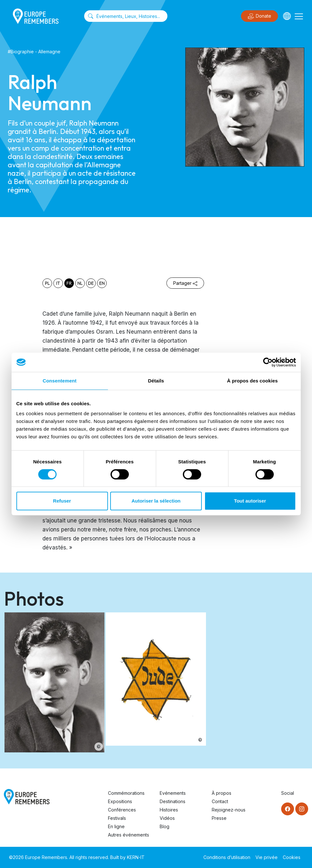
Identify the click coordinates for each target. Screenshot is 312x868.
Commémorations (126, 793)
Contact (220, 801)
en (102, 283)
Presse (219, 818)
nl (80, 283)
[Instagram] (302, 809)
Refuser (62, 501)
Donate (259, 16)
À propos (222, 793)
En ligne (116, 826)
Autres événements (129, 835)
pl (47, 283)
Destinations (173, 801)
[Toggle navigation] (299, 16)
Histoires (169, 810)
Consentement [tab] (60, 381)
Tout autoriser (250, 501)
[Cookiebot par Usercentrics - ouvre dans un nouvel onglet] (268, 362)
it (58, 283)
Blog (165, 826)
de (91, 283)
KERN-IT (136, 857)
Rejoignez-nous (229, 810)
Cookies (292, 857)
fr (69, 283)
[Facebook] (288, 809)
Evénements (173, 793)
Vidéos (167, 818)
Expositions (120, 801)
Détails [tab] (156, 381)
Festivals (117, 818)
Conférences (122, 810)
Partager (185, 283)
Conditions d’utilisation (227, 857)
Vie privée (267, 857)
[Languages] (287, 16)
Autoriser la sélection (156, 501)
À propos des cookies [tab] (253, 381)
